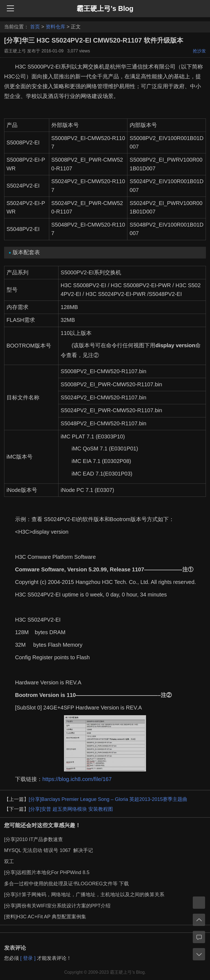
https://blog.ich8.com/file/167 (77, 779)
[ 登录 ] (28, 958)
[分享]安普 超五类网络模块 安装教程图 (71, 809)
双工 (9, 862)
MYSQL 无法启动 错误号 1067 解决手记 (49, 850)
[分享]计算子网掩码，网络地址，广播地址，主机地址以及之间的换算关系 (84, 895)
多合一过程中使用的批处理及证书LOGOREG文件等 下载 (66, 884)
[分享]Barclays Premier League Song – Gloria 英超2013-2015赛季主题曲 (108, 799)
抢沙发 (199, 51)
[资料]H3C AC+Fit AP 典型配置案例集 (45, 917)
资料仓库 (56, 27)
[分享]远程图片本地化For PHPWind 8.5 (47, 872)
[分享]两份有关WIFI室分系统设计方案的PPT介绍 (57, 906)
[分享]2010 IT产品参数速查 (33, 839)
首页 (35, 27)
